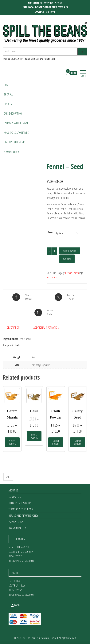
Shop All (8, 94)
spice (55, 277)
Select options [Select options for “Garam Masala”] (12, 442)
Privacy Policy (16, 522)
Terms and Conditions (21, 509)
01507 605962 (15, 590)
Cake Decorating (13, 113)
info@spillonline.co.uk (21, 561)
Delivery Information (20, 503)
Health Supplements (15, 142)
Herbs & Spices (72, 273)
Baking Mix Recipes (18, 528)
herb (49, 277)
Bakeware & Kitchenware (17, 123)
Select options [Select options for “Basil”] (34, 436)
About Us (13, 490)
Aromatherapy (11, 152)
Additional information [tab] (46, 327)
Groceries (9, 104)
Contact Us (15, 497)
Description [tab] (13, 327)
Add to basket (70, 251)
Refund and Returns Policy (23, 516)
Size (50, 232)
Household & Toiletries (16, 133)
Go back (67, 259)
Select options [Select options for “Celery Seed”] (78, 442)
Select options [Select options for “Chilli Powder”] (56, 442)
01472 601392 (15, 556)
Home (7, 85)
